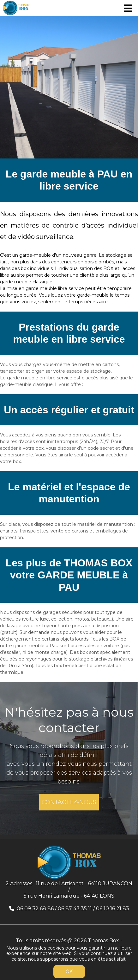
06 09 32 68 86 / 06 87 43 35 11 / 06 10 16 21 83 (73, 909)
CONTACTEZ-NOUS (69, 802)
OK (69, 971)
